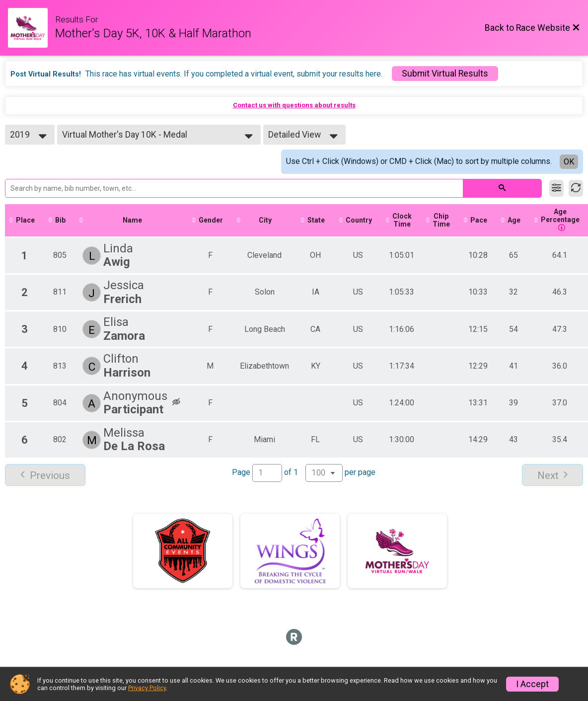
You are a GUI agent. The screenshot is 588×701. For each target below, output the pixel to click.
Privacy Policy (147, 688)
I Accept (532, 684)
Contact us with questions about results (294, 105)
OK (569, 162)
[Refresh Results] (576, 188)
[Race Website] (32, 28)
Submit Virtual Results (445, 74)
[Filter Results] (556, 188)
